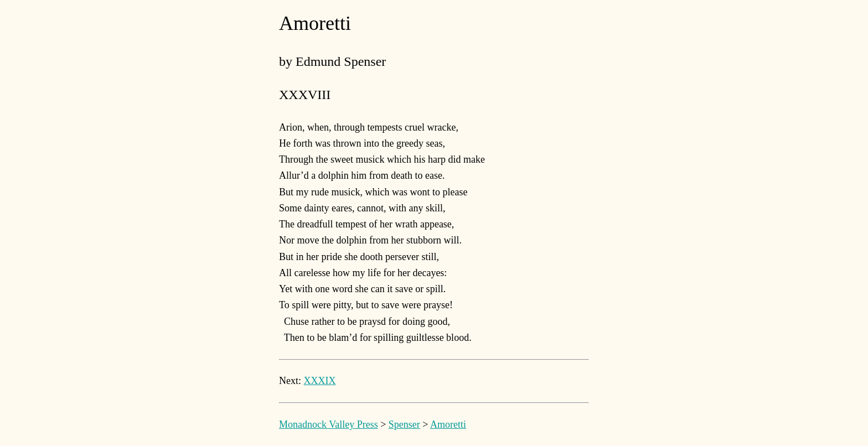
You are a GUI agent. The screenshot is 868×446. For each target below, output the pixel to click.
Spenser (404, 424)
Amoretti (448, 424)
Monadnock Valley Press (329, 424)
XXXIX (320, 381)
